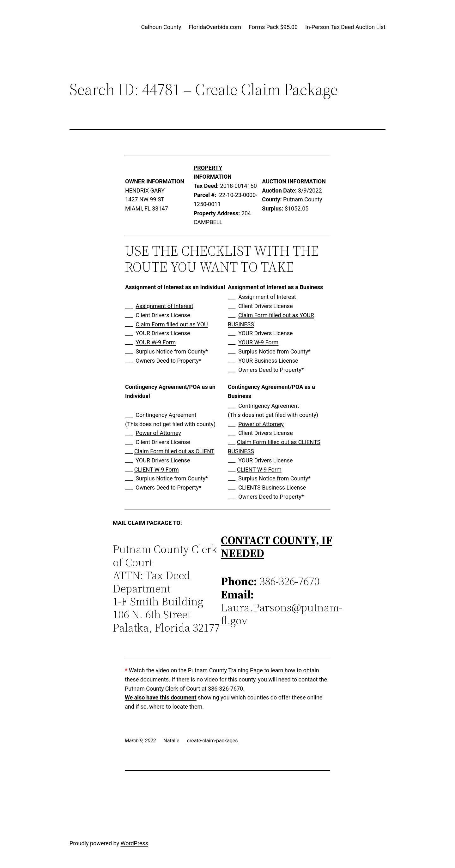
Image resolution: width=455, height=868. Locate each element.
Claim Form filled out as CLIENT (174, 451)
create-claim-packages (212, 741)
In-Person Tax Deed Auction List (345, 27)
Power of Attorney (158, 433)
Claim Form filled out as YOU (172, 324)
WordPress (134, 843)
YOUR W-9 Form (156, 342)
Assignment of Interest (164, 306)
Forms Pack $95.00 (273, 27)
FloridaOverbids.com (215, 27)
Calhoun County (161, 27)
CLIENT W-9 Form (157, 470)
